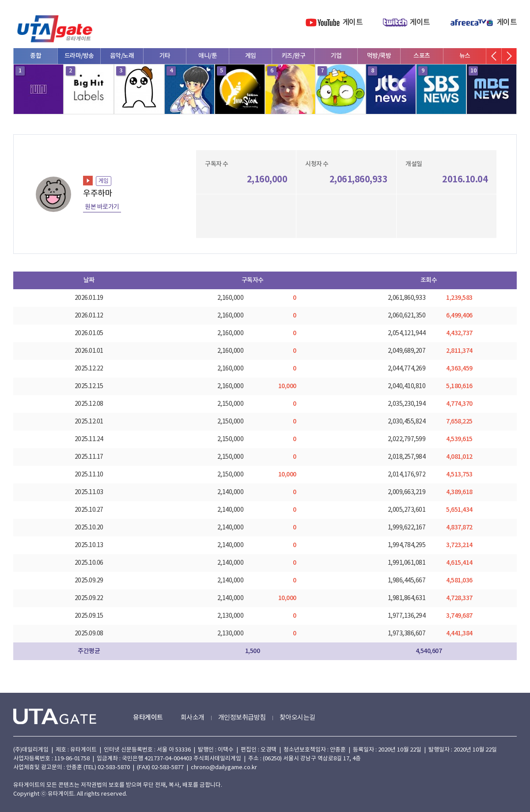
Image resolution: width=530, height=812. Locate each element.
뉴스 (465, 56)
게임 (251, 56)
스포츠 (422, 56)
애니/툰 (208, 56)
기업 (336, 56)
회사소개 (193, 718)
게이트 (353, 23)
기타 (165, 56)
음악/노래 (122, 56)
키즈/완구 (293, 56)
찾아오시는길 (297, 718)
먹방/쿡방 (379, 56)
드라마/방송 (79, 56)
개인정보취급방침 (242, 718)
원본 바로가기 (102, 207)
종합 (36, 56)
